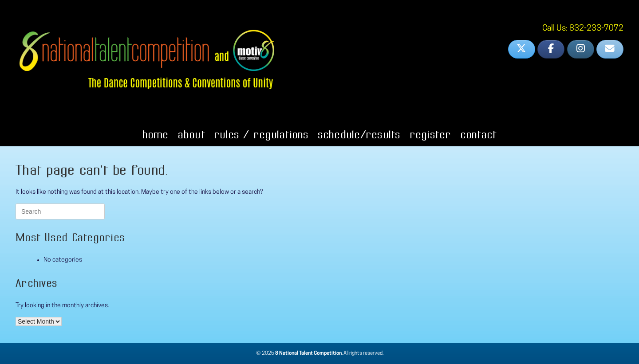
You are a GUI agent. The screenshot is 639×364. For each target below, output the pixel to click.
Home (156, 135)
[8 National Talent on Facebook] (551, 49)
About (191, 135)
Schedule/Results (359, 135)
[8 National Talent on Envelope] (610, 49)
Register (430, 135)
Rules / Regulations (261, 135)
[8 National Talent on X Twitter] (522, 49)
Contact (479, 135)
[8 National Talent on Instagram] (581, 49)
